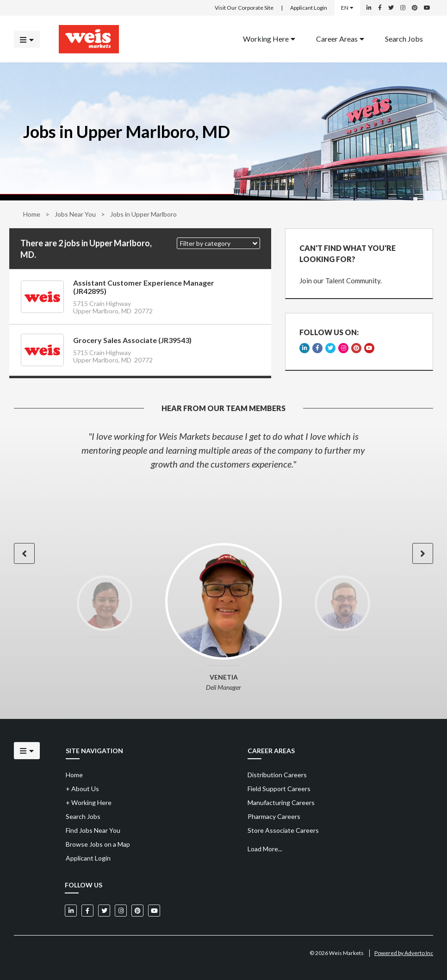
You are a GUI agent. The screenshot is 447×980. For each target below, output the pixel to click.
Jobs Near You (75, 214)
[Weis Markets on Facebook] (380, 8)
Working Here (269, 38)
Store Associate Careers (283, 830)
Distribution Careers (277, 775)
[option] (223, 450)
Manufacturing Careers (281, 802)
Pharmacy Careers (274, 816)
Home (32, 214)
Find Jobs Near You (93, 830)
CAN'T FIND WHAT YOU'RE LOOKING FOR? (348, 253)
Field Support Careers (279, 789)
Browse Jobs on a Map (98, 844)
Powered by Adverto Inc (404, 953)
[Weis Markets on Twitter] (391, 8)
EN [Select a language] (347, 8)
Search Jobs (404, 38)
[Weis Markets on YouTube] (427, 8)
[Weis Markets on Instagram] (403, 8)
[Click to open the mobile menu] (27, 39)
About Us (82, 789)
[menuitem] (269, 39)
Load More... (265, 849)
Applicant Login (309, 8)
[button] (218, 243)
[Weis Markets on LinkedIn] (369, 8)
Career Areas (340, 38)
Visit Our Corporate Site (244, 8)
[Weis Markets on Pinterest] (415, 8)
